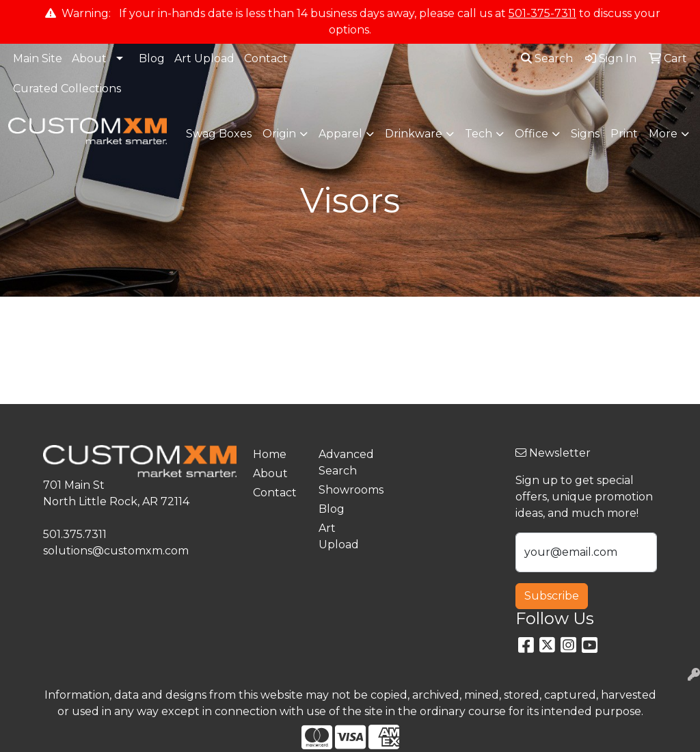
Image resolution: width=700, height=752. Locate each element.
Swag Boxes (219, 134)
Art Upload (204, 58)
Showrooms (343, 490)
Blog (152, 58)
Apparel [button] (340, 134)
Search (547, 58)
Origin (279, 134)
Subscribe (552, 596)
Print (624, 134)
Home (270, 454)
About (89, 58)
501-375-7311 (542, 13)
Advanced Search (343, 462)
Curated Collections (67, 89)
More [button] (663, 134)
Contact (266, 58)
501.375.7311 (75, 534)
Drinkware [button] (414, 134)
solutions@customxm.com (116, 551)
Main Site (38, 58)
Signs (585, 134)
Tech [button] (479, 134)
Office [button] (531, 134)
